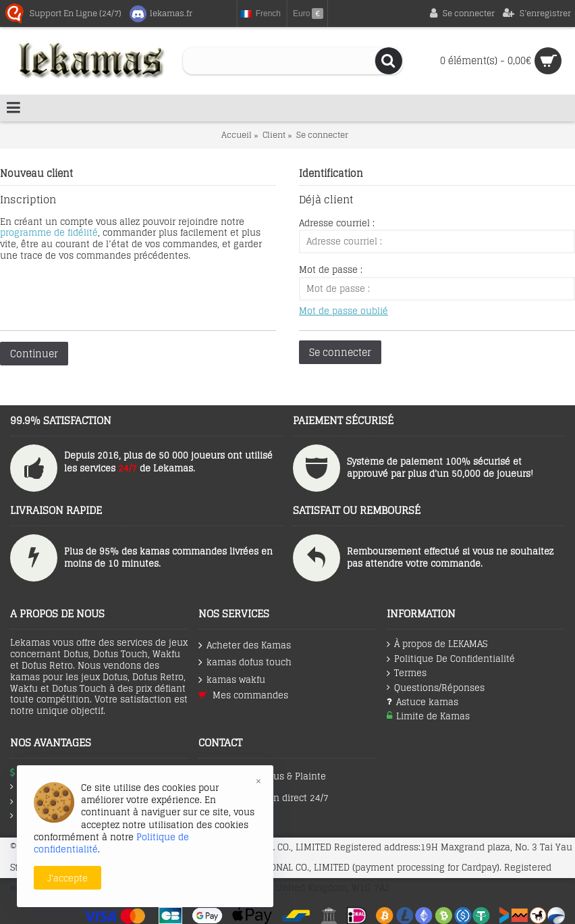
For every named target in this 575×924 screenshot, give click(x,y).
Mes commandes (243, 695)
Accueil (237, 135)
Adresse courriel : (337, 223)
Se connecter (322, 135)
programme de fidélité (49, 233)
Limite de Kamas (428, 716)
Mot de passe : (331, 270)
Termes (407, 673)
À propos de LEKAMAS (437, 644)
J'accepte (67, 878)
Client (274, 135)
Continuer (34, 354)
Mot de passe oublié (344, 311)
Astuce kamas (422, 702)
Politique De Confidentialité (451, 659)
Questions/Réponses (436, 688)
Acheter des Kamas (245, 645)
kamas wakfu (232, 680)
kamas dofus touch (245, 662)
